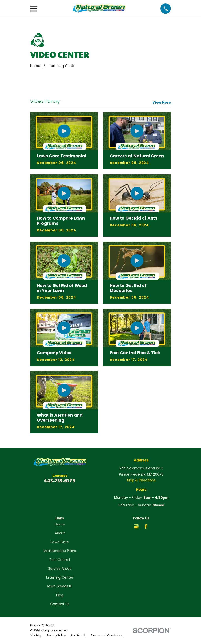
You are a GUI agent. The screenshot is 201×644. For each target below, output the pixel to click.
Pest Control (60, 560)
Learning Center (60, 577)
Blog (60, 595)
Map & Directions (141, 480)
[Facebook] (146, 526)
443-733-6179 (60, 480)
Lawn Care (60, 542)
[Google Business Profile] (136, 526)
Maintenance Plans (60, 551)
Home (60, 524)
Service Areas (60, 569)
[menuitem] (36, 636)
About (60, 533)
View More (162, 102)
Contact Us (60, 604)
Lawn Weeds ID (60, 586)
